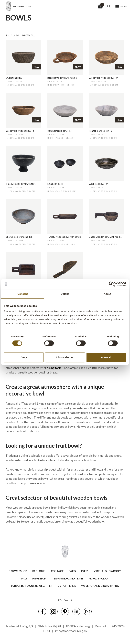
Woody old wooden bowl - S (20, 131)
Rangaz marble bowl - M (59, 131)
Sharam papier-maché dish (19, 237)
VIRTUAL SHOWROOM (107, 571)
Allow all (106, 357)
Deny (24, 357)
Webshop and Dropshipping (100, 586)
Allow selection (65, 357)
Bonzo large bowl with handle (62, 78)
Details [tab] (65, 294)
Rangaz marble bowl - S (101, 131)
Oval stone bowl (14, 78)
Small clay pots (55, 184)
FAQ (24, 578)
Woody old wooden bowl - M (104, 78)
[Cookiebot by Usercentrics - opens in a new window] (111, 284)
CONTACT (57, 571)
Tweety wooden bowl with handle (64, 237)
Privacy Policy (99, 578)
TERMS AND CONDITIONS (68, 578)
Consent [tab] (23, 294)
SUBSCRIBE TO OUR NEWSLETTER (32, 586)
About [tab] (107, 294)
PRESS (85, 571)
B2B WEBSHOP (18, 571)
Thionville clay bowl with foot (21, 184)
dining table (54, 368)
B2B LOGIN (39, 571)
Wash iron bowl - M (99, 184)
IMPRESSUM (39, 578)
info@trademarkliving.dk (71, 631)
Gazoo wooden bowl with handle (105, 237)
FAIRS (72, 571)
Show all (28, 35)
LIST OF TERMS (67, 586)
